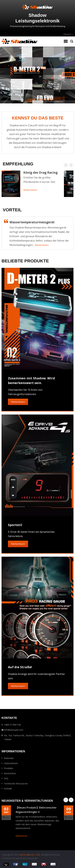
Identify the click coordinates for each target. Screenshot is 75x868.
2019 (69, 818)
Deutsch (67, 34)
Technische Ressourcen (16, 784)
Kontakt (8, 789)
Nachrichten (10, 773)
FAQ (6, 778)
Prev (66, 165)
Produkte (8, 768)
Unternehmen (11, 763)
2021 (6, 818)
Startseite (9, 758)
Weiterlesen (30, 190)
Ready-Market (31, 858)
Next (71, 165)
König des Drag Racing (40, 172)
